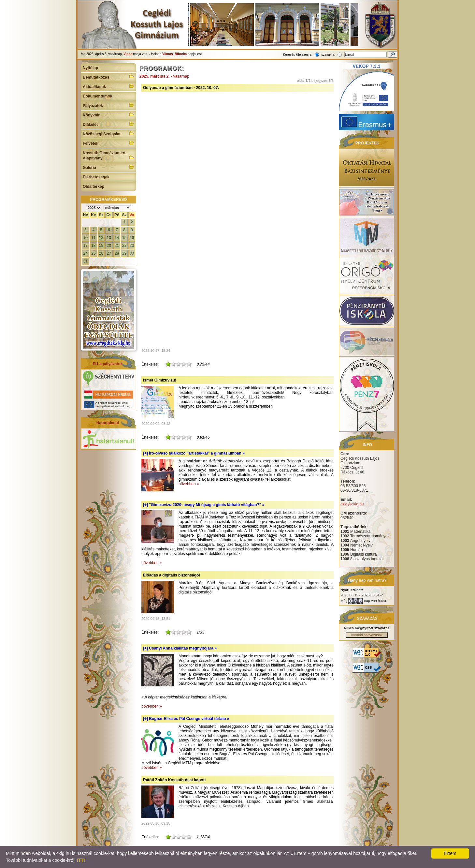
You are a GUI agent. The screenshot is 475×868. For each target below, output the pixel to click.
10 (86, 238)
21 (117, 246)
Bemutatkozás (108, 77)
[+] (194, 453)
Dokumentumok (98, 96)
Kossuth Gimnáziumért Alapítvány (108, 156)
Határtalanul (108, 423)
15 (124, 238)
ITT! (81, 860)
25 (93, 253)
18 (93, 246)
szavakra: (328, 55)
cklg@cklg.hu (352, 504)
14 (117, 238)
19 (101, 246)
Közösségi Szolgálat (108, 133)
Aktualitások (108, 86)
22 (124, 246)
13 (109, 238)
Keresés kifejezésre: (298, 55)
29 (124, 253)
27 (109, 253)
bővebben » (189, 484)
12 (101, 238)
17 (86, 246)
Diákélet (108, 124)
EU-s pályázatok (108, 364)
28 (117, 253)
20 (109, 246)
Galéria (108, 167)
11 (93, 238)
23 (132, 246)
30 (132, 253)
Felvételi (108, 143)
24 (86, 253)
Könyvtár (108, 114)
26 (101, 253)
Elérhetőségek (96, 177)
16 (132, 238)
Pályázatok (108, 105)
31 (86, 261)
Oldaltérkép (94, 187)
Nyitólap (90, 68)
